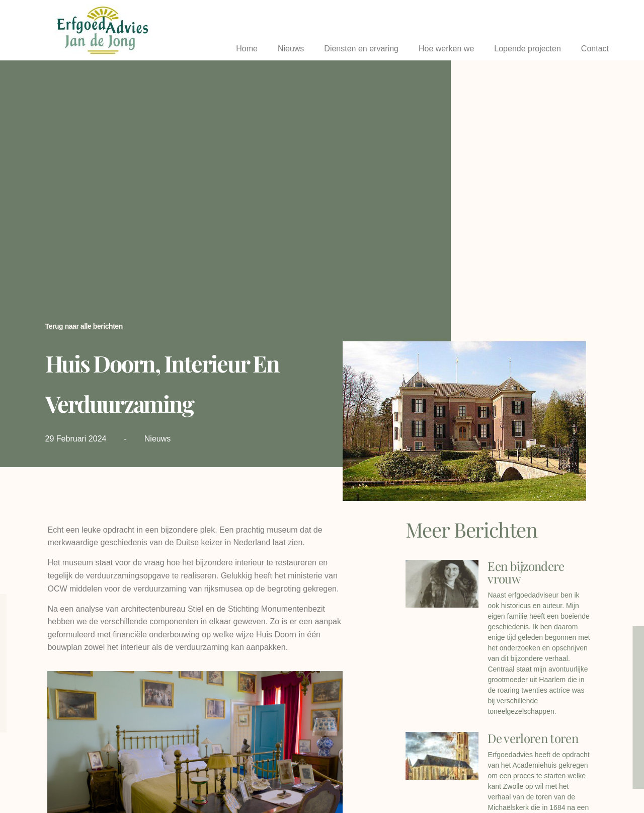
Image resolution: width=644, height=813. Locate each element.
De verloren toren (533, 738)
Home (247, 49)
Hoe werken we (446, 49)
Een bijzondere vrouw (526, 572)
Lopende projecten (528, 49)
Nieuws (291, 49)
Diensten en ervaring (361, 49)
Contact (595, 49)
